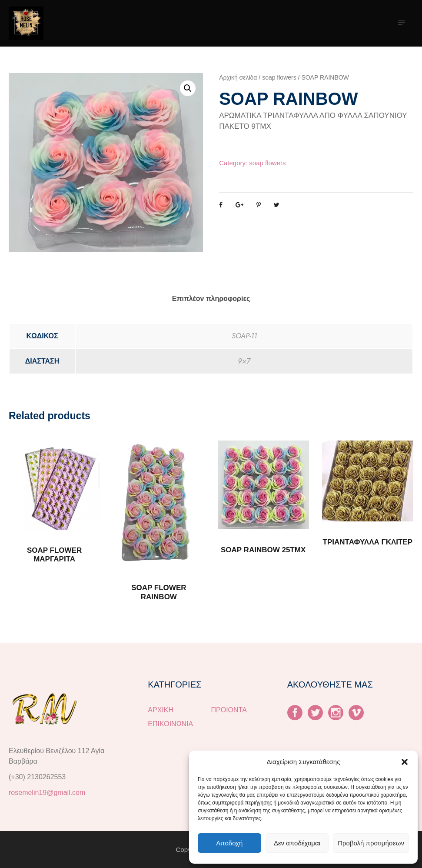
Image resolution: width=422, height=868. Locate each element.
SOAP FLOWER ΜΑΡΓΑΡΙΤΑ (54, 555)
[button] (405, 762)
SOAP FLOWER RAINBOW (159, 592)
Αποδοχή (229, 843)
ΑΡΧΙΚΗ (161, 710)
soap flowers (279, 77)
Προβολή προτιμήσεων (371, 843)
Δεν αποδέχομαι (297, 843)
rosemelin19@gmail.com (47, 793)
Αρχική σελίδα (238, 77)
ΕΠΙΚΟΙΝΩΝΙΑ (170, 724)
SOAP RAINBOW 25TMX (263, 550)
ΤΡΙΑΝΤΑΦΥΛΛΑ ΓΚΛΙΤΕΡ (368, 542)
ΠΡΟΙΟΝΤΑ (229, 710)
